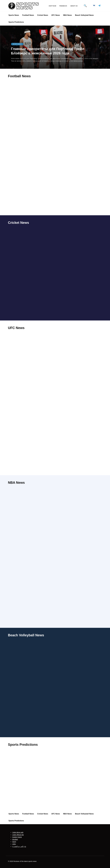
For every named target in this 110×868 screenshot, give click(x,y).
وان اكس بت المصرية (19, 846)
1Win (14, 844)
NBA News (67, 15)
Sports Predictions (16, 22)
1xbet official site (18, 835)
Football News (28, 15)
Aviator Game (17, 837)
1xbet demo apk (18, 832)
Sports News (14, 15)
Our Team (52, 6)
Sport (14, 842)
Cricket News (43, 15)
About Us (74, 6)
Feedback (63, 6)
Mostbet (15, 839)
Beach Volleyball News (84, 15)
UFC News (56, 15)
